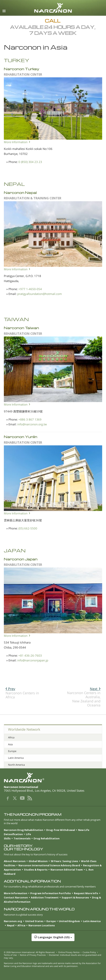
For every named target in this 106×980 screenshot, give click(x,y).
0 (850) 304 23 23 (30, 162)
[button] (53, 939)
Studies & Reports (36, 870)
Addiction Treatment (45, 897)
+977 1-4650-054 (30, 289)
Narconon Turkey (22, 69)
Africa (11, 737)
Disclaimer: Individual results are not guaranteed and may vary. (53, 956)
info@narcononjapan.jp (33, 660)
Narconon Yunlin (21, 437)
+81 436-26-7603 (30, 655)
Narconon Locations (42, 925)
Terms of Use (10, 955)
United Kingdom (69, 921)
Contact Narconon (16, 897)
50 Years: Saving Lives (64, 861)
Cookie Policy (89, 952)
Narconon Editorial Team (67, 870)
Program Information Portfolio (51, 893)
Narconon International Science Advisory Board (49, 865)
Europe (12, 751)
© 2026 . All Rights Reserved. (29, 952)
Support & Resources (75, 897)
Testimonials (22, 838)
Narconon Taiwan (21, 328)
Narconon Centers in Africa (22, 693)
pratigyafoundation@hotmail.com (40, 294)
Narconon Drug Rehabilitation (24, 830)
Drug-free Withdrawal (61, 830)
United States (34, 921)
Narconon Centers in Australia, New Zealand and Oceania (84, 697)
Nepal (11, 925)
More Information (16, 142)
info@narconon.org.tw (32, 424)
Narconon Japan (21, 559)
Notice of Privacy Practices (33, 955)
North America (16, 765)
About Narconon (15, 861)
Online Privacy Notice (69, 952)
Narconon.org (13, 921)
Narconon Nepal (20, 192)
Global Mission (38, 861)
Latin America (16, 758)
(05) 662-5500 (28, 528)
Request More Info (86, 893)
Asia (10, 744)
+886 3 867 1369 (30, 419)
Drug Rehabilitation (47, 838)
